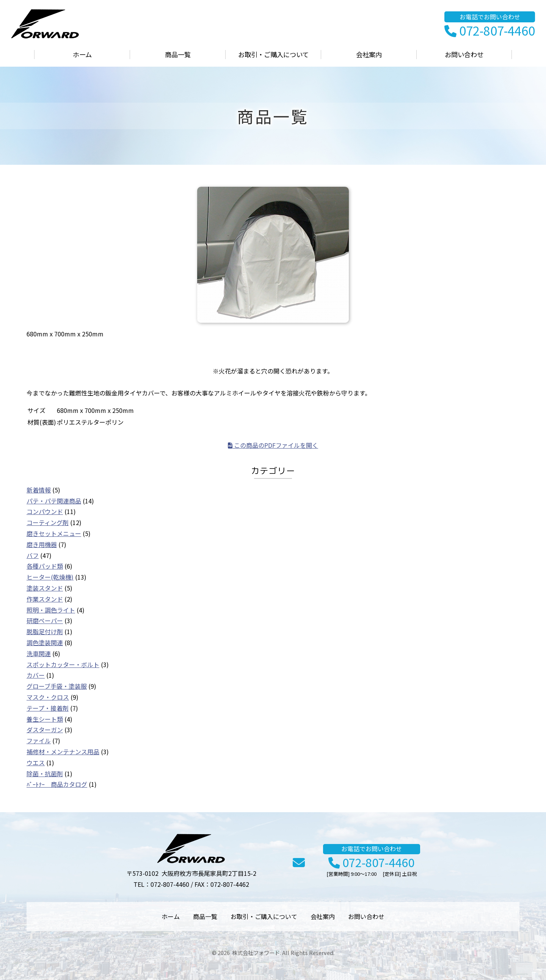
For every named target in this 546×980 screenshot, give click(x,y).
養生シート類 (45, 719)
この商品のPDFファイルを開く (273, 445)
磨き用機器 (42, 544)
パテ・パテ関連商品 (54, 501)
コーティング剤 (48, 522)
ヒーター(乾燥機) (50, 577)
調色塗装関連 (45, 642)
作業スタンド (45, 599)
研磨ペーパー (45, 621)
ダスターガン (45, 730)
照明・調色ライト (51, 610)
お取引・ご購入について (273, 55)
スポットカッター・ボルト (63, 664)
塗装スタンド (45, 588)
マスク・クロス (48, 697)
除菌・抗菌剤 (45, 774)
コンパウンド (45, 511)
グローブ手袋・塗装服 (57, 686)
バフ (33, 555)
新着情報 (39, 490)
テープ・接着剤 (48, 708)
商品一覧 (178, 55)
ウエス (36, 763)
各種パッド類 (45, 566)
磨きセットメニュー (54, 533)
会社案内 (369, 55)
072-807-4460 (490, 31)
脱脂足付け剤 (45, 631)
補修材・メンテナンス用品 (63, 752)
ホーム (82, 55)
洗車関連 (39, 653)
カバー (36, 675)
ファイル (39, 741)
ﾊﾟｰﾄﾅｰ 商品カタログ (57, 784)
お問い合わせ (464, 55)
